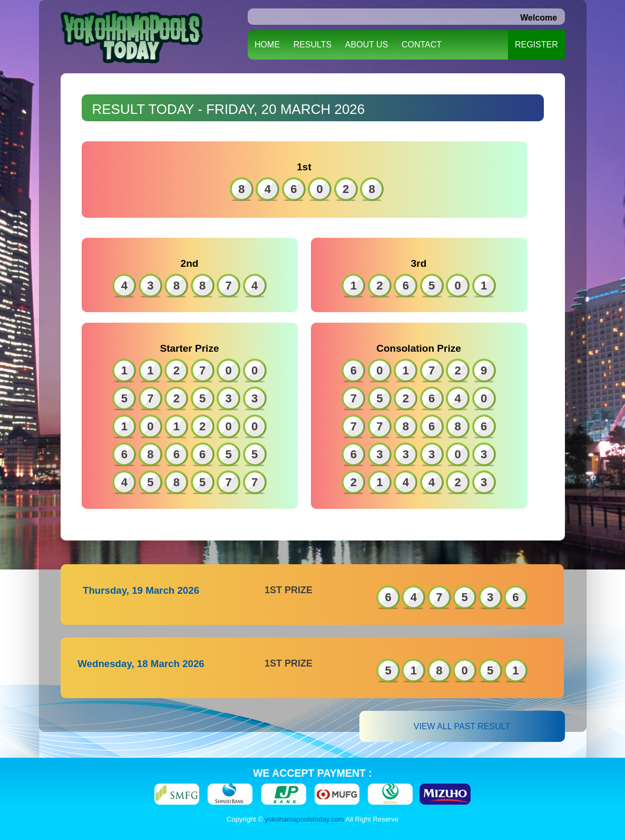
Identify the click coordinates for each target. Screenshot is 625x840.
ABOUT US (367, 45)
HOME (267, 45)
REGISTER (536, 45)
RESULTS (313, 45)
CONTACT (422, 45)
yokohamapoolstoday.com (305, 819)
